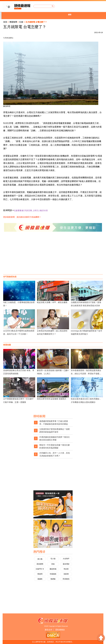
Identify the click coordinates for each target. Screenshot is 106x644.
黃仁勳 (40, 559)
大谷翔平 (66, 559)
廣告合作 (48, 630)
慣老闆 (40, 574)
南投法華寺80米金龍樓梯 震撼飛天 (52, 399)
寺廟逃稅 (53, 574)
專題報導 (13, 22)
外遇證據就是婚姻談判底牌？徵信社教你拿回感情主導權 (55, 438)
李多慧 (66, 569)
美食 (53, 564)
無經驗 (53, 579)
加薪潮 (66, 574)
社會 (21, 22)
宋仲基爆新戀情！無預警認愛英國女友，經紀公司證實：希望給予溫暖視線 (86, 374)
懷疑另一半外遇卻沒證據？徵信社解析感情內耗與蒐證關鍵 (55, 446)
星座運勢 (40, 564)
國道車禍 (53, 569)
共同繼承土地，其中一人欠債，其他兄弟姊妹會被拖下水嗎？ (55, 454)
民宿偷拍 (66, 579)
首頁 (5, 22)
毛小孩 (53, 559)
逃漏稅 (40, 579)
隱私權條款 (60, 630)
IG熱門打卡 (40, 569)
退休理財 (66, 564)
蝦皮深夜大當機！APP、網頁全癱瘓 (52, 302)
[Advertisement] (53, 255)
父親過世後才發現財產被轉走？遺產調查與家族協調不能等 (55, 431)
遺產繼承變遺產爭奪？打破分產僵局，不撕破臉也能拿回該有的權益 (54, 423)
